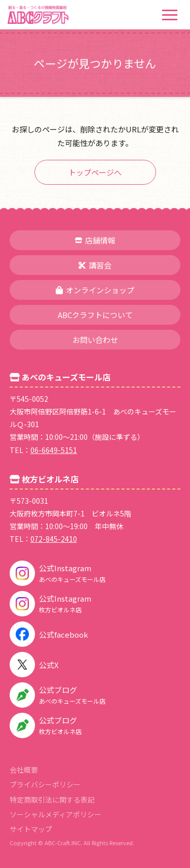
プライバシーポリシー (45, 784)
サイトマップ (31, 829)
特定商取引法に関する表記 (52, 800)
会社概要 (24, 770)
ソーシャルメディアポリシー (55, 814)
